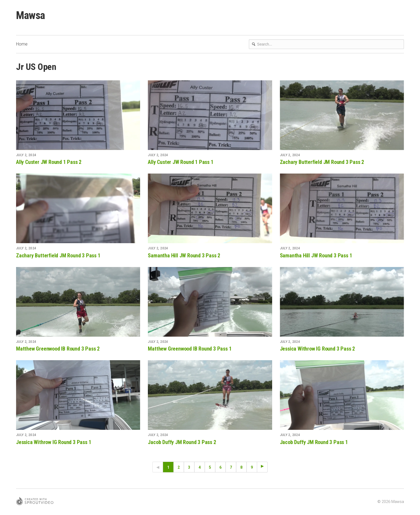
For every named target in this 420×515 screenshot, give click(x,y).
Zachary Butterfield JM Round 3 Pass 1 (58, 255)
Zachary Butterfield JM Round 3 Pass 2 (322, 162)
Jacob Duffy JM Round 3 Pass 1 (314, 442)
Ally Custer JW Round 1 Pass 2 (49, 162)
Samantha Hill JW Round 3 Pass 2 (184, 255)
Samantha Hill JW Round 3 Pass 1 (316, 255)
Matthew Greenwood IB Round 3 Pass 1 (190, 349)
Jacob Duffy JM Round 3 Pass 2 (182, 442)
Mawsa (31, 15)
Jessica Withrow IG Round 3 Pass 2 (317, 349)
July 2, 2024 (26, 155)
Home (22, 44)
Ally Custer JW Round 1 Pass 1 (181, 162)
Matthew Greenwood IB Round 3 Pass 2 (58, 349)
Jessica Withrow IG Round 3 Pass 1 (54, 442)
